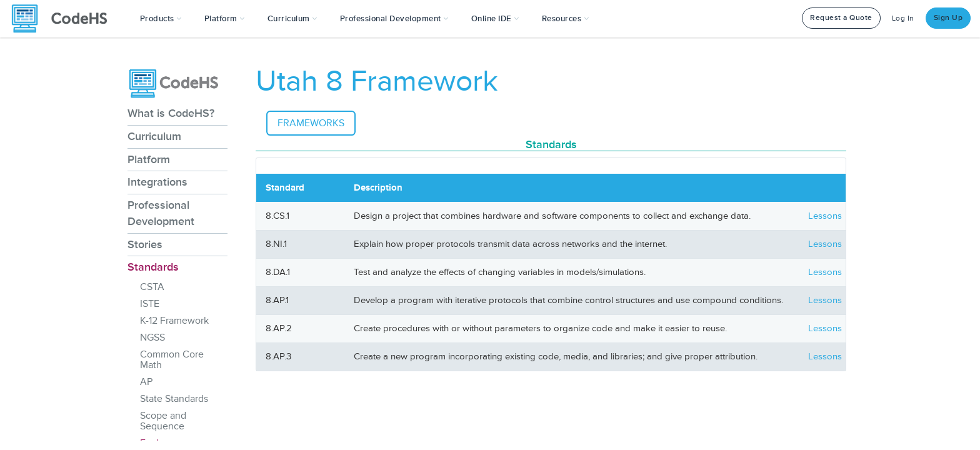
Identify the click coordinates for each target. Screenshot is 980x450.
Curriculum (154, 136)
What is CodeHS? (171, 113)
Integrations (157, 182)
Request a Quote (841, 18)
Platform (149, 159)
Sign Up (948, 18)
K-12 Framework (174, 321)
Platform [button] (225, 19)
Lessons (825, 216)
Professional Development (161, 213)
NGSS (152, 337)
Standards (153, 267)
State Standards (174, 399)
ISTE (150, 304)
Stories (145, 244)
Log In (903, 18)
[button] (161, 19)
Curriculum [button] (292, 19)
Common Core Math (172, 360)
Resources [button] (566, 19)
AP (146, 382)
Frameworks (311, 123)
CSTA (152, 287)
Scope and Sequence (163, 421)
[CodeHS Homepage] (64, 19)
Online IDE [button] (495, 19)
